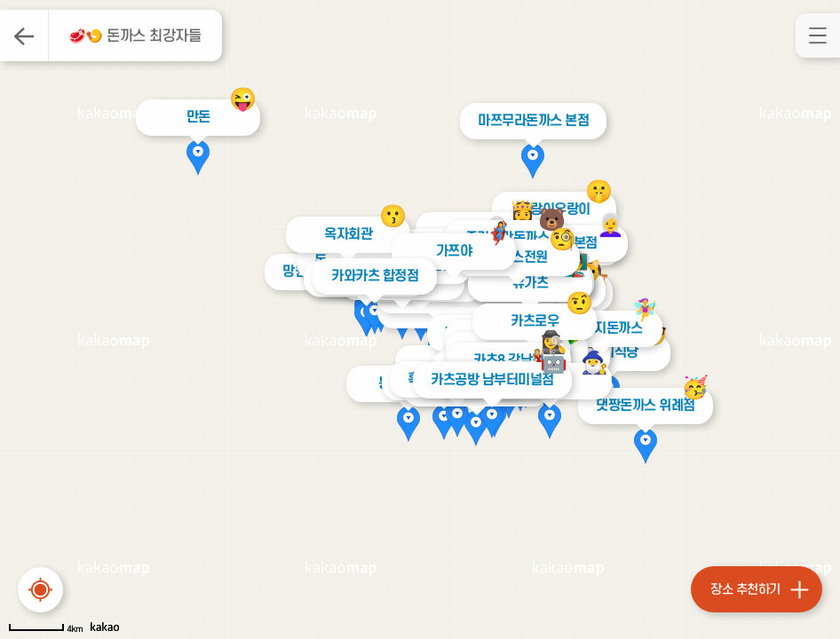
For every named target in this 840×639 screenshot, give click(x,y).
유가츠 (531, 283)
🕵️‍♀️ (554, 342)
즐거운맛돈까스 (507, 238)
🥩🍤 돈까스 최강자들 (135, 36)
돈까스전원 (518, 257)
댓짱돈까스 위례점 (642, 406)
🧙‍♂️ (594, 363)
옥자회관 (348, 234)
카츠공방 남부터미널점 (488, 380)
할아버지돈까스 (600, 328)
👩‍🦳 (610, 225)
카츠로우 (535, 321)
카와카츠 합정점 (373, 276)
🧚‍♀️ (644, 310)
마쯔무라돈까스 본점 (529, 121)
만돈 (198, 117)
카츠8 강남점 (509, 360)
